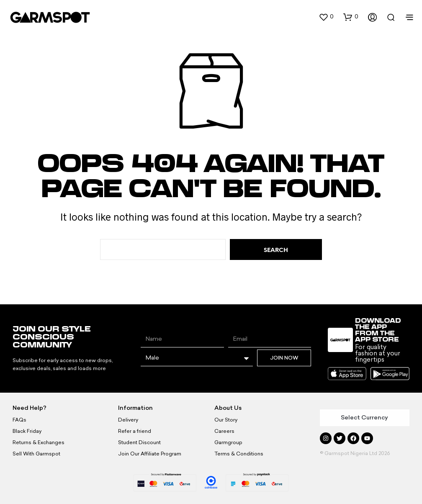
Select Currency (364, 418)
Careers (224, 431)
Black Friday (27, 431)
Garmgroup (228, 442)
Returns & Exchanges (39, 442)
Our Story (226, 420)
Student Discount (139, 442)
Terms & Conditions (239, 454)
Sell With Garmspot (36, 454)
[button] (326, 17)
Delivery (128, 420)
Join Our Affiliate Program (150, 454)
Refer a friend (135, 431)
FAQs (19, 420)
